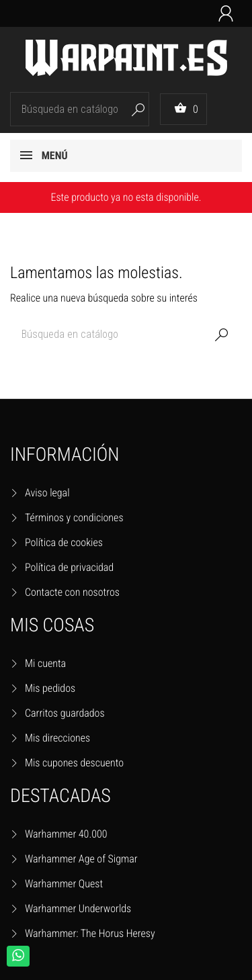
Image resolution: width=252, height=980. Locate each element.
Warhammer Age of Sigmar (81, 859)
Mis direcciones (57, 738)
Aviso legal (47, 493)
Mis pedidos (50, 688)
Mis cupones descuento (74, 763)
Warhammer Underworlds (78, 908)
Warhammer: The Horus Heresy (90, 933)
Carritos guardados (65, 713)
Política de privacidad (69, 567)
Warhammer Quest (64, 884)
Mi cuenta (45, 663)
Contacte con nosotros (72, 592)
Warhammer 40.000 (66, 834)
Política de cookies (64, 542)
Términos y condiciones (74, 518)
